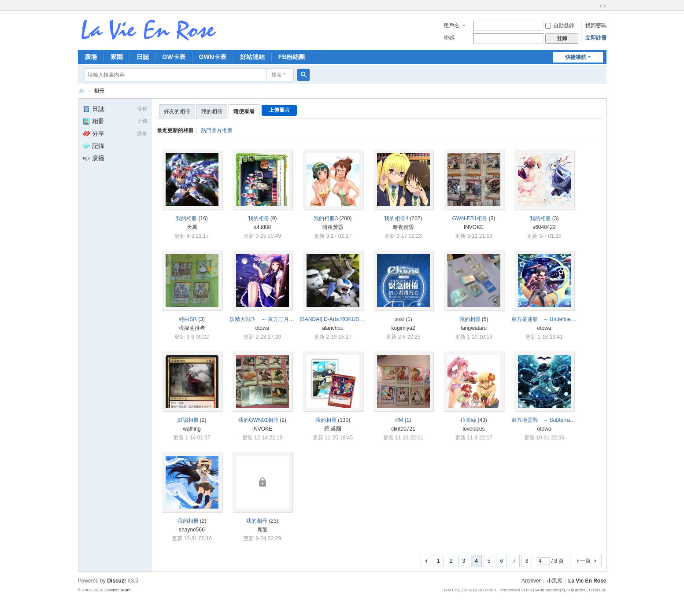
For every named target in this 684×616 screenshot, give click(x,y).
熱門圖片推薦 (217, 130)
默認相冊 (188, 420)
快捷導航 (576, 57)
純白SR (188, 319)
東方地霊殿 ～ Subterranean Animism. (558, 420)
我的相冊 (212, 111)
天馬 (192, 227)
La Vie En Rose (587, 581)
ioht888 (262, 227)
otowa (262, 328)
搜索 (277, 75)
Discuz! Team (118, 590)
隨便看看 (244, 111)
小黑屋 (555, 581)
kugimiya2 (403, 328)
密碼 (449, 38)
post (399, 319)
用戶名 (451, 26)
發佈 (142, 109)
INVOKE (474, 227)
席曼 (263, 530)
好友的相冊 (177, 111)
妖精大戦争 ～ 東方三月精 (262, 319)
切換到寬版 (603, 6)
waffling (192, 429)
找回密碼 (596, 26)
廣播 (94, 158)
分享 (94, 133)
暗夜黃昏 (333, 227)
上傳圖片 (279, 110)
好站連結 (252, 57)
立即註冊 (596, 38)
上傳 (142, 121)
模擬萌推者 (192, 328)
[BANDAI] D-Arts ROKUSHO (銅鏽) (341, 319)
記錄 (94, 146)
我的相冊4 (396, 218)
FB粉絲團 (292, 57)
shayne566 (192, 530)
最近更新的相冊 (175, 130)
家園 (117, 57)
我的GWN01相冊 (258, 420)
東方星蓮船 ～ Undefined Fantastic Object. (563, 319)
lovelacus (473, 429)
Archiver (531, 581)
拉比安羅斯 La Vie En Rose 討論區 (81, 91)
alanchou (333, 328)
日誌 (143, 57)
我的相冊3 (326, 218)
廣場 (91, 57)
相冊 (99, 91)
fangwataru (474, 328)
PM (399, 420)
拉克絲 (468, 420)
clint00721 (403, 429)
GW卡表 (174, 57)
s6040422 (544, 227)
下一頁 (583, 561)
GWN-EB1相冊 (470, 218)
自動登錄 (560, 26)
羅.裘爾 (333, 429)
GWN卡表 (213, 57)
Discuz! (116, 581)
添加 (142, 133)
